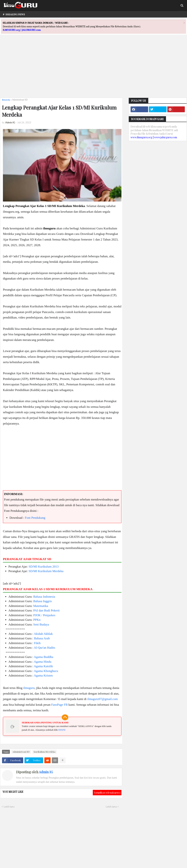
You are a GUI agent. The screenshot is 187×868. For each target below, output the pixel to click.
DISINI (62, 730)
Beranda (6, 100)
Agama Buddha (43, 657)
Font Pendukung (35, 518)
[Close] (184, 23)
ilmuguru (29, 688)
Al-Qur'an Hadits (44, 648)
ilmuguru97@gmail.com (103, 699)
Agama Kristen (43, 676)
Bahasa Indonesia (44, 597)
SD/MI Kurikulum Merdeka (46, 571)
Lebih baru (9, 807)
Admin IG (46, 772)
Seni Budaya (41, 624)
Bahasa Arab (42, 638)
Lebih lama (111, 807)
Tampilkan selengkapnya (107, 792)
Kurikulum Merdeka (44, 752)
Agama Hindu (43, 662)
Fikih (37, 643)
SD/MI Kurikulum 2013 (43, 567)
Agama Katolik (43, 666)
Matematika (41, 606)
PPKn (37, 620)
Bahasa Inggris (43, 601)
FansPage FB (59, 705)
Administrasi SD (20, 100)
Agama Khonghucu (46, 671)
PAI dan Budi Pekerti (46, 610)
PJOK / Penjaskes (44, 615)
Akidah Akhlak (43, 634)
